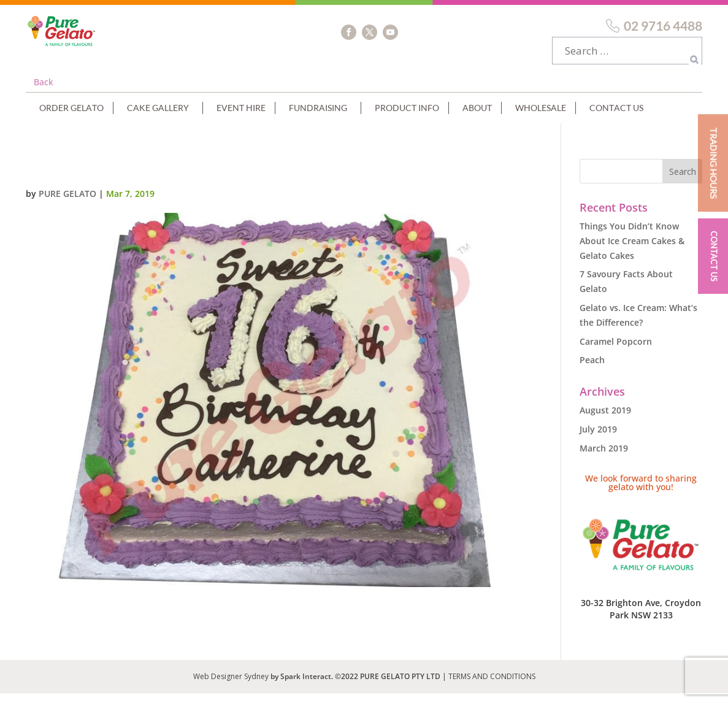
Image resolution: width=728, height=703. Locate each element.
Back (44, 92)
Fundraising (318, 117)
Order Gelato (71, 117)
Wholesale (541, 117)
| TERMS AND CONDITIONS (489, 686)
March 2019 (604, 458)
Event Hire (241, 117)
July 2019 (598, 439)
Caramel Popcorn (616, 351)
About (477, 117)
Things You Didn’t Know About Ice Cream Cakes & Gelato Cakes (632, 251)
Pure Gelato (67, 203)
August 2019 (605, 420)
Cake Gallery (158, 117)
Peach (592, 370)
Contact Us (616, 117)
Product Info (407, 117)
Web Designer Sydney (232, 686)
